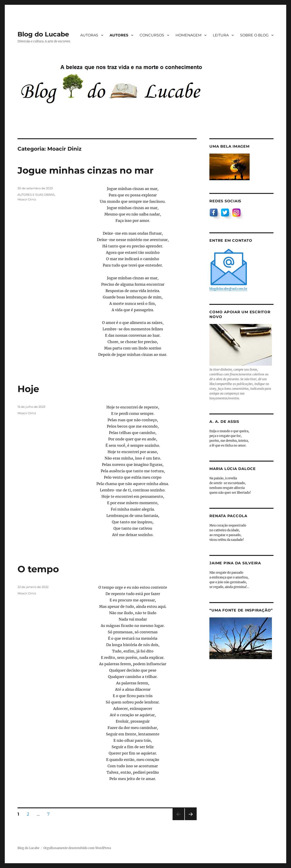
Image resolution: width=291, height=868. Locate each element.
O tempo (38, 569)
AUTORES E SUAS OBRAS (36, 195)
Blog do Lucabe (43, 34)
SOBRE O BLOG (254, 35)
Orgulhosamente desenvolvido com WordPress (77, 848)
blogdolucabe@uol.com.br (229, 269)
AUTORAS (89, 35)
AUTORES (119, 35)
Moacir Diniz (27, 199)
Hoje (28, 389)
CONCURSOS (152, 35)
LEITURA (221, 35)
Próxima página (191, 820)
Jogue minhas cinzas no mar (85, 170)
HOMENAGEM (188, 35)
